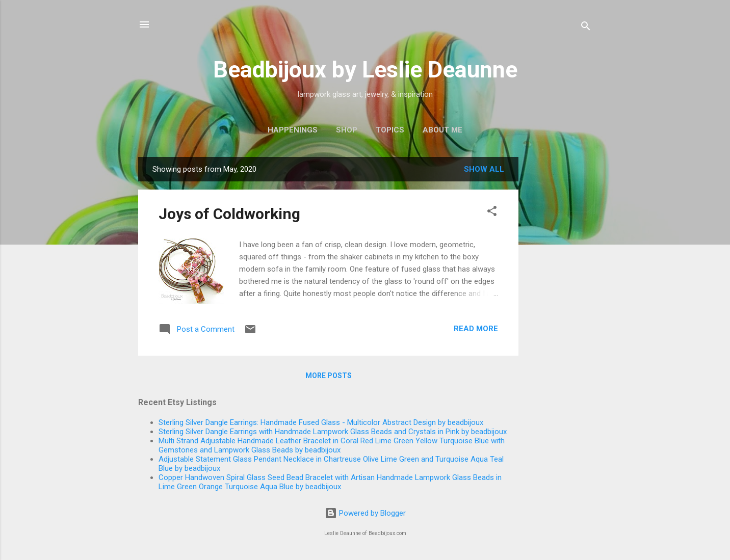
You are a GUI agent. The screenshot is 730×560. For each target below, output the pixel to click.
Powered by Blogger (365, 513)
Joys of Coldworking (229, 214)
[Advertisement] (559, 310)
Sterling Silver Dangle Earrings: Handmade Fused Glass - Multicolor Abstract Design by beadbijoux (321, 422)
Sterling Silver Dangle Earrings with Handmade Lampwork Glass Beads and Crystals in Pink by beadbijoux (333, 432)
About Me (442, 130)
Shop (347, 130)
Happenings (293, 130)
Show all (484, 169)
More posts (329, 376)
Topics (390, 130)
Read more (476, 329)
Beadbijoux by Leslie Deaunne (365, 70)
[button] (492, 213)
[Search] (586, 28)
